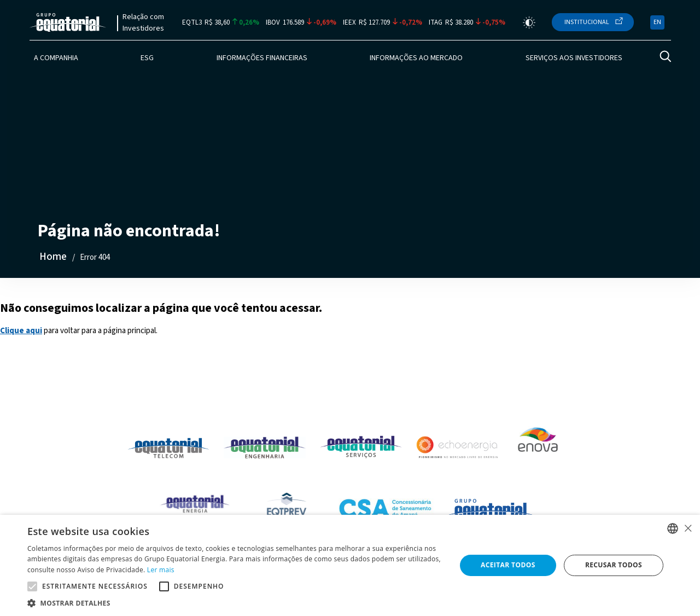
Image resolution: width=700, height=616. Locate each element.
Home (53, 257)
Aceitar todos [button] (508, 565)
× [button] (688, 528)
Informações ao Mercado (416, 58)
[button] (235, 603)
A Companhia (56, 58)
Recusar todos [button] (614, 565)
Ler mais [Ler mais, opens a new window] (161, 570)
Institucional (587, 22)
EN (657, 22)
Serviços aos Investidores (574, 58)
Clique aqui (21, 331)
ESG (147, 58)
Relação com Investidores (143, 23)
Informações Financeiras (262, 58)
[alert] (350, 565)
